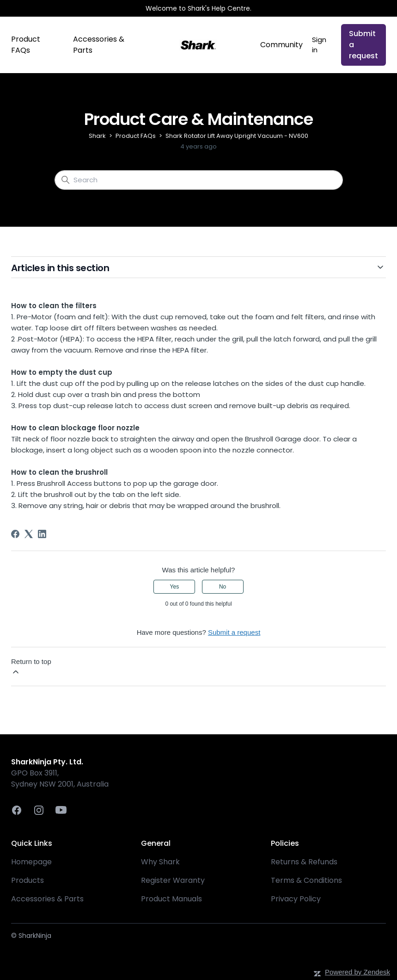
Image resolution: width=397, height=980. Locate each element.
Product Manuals (171, 899)
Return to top (31, 667)
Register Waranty (173, 880)
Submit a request (363, 45)
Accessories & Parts (99, 45)
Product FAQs (26, 45)
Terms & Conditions (306, 880)
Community (281, 45)
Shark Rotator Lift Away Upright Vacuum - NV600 (237, 136)
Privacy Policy (296, 899)
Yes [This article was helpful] (175, 587)
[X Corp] (29, 534)
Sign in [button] (319, 45)
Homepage (31, 862)
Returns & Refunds (304, 862)
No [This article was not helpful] (223, 587)
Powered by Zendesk (357, 972)
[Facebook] (15, 534)
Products (27, 880)
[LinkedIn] (42, 534)
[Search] (199, 180)
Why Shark (160, 862)
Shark (97, 136)
